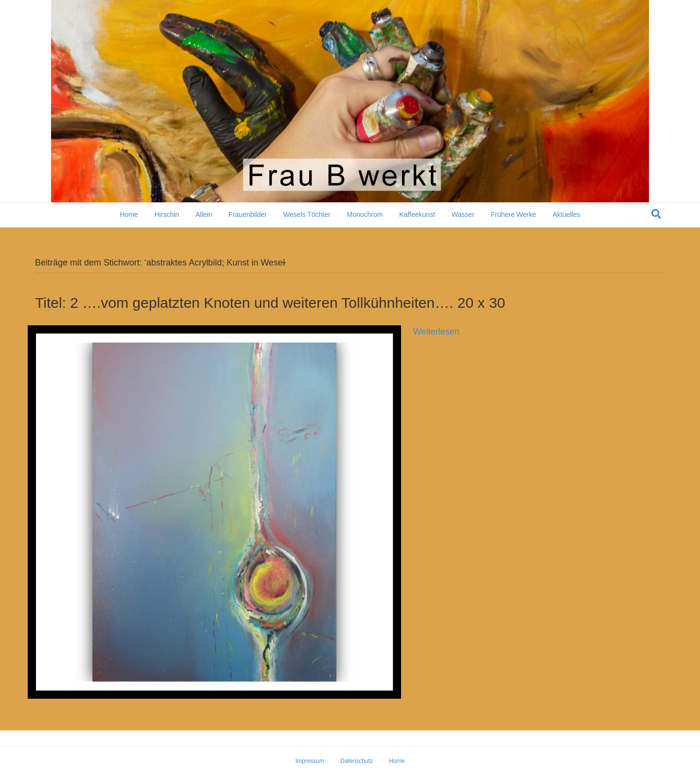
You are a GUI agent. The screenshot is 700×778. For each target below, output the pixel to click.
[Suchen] (656, 214)
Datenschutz (357, 761)
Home (129, 214)
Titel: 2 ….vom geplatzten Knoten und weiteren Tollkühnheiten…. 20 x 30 (270, 303)
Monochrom (365, 214)
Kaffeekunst (417, 214)
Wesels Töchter (307, 214)
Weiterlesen (436, 332)
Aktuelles (567, 214)
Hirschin (167, 214)
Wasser (463, 214)
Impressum (310, 761)
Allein (204, 214)
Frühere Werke (514, 214)
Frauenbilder (248, 214)
